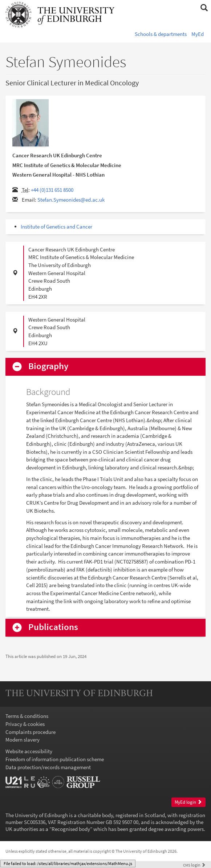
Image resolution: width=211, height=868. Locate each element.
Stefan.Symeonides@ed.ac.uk (71, 200)
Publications (53, 627)
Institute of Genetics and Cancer (56, 227)
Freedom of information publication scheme (55, 759)
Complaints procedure (31, 732)
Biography (48, 366)
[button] (204, 8)
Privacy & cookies (25, 724)
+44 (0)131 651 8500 (52, 190)
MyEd (198, 34)
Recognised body (71, 829)
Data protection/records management (48, 767)
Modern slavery (23, 740)
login (194, 865)
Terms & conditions (27, 716)
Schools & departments (161, 34)
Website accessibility (29, 751)
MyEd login (188, 802)
